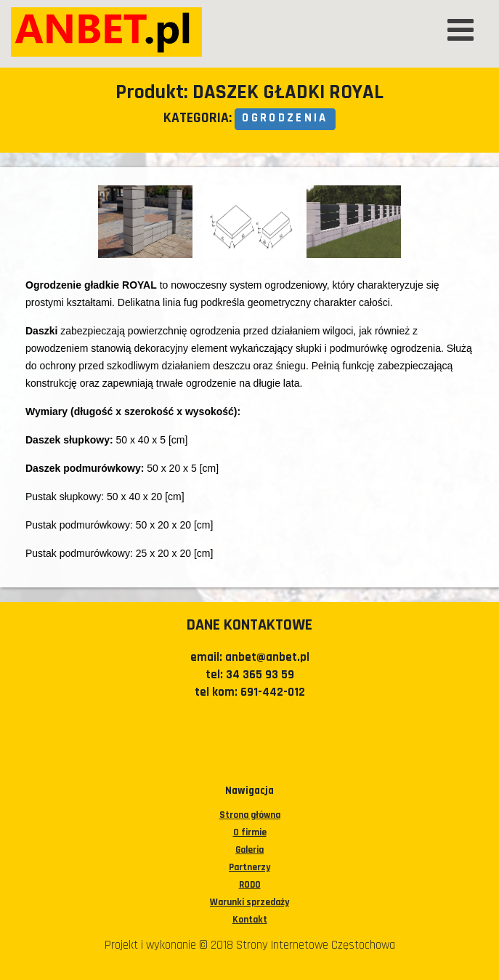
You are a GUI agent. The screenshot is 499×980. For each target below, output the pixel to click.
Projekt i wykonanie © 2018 (170, 945)
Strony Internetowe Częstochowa (316, 945)
